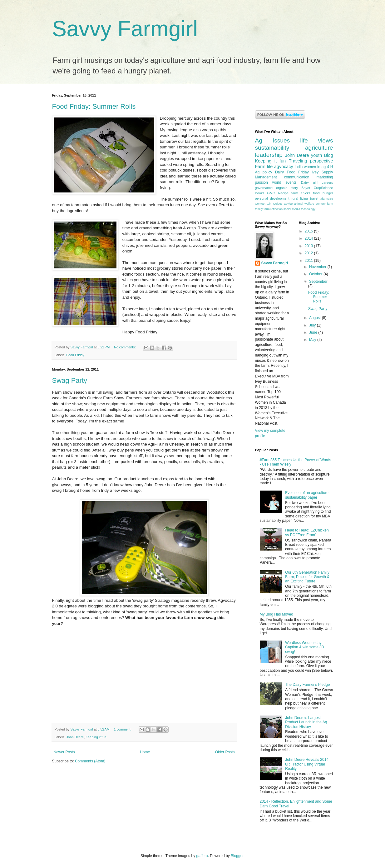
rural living (300, 198)
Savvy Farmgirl (125, 29)
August (316, 318)
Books (260, 193)
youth (316, 155)
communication (297, 177)
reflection (276, 209)
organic (281, 188)
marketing (325, 177)
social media (292, 209)
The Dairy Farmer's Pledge (307, 685)
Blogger (237, 856)
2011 (309, 261)
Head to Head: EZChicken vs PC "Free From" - (307, 532)
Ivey (315, 172)
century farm (324, 204)
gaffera (202, 856)
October (316, 274)
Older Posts (225, 752)
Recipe (283, 193)
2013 (309, 246)
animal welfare (304, 204)
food (316, 193)
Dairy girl (309, 182)
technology (308, 209)
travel (314, 198)
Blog (329, 155)
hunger (328, 193)
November (318, 267)
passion (262, 182)
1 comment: (123, 729)
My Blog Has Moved (276, 614)
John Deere (75, 737)
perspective (322, 161)
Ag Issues (273, 140)
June (314, 332)
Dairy (279, 172)
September (318, 282)
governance (264, 188)
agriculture (319, 148)
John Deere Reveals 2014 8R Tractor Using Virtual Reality (307, 764)
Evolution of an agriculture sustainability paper (307, 495)
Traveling (298, 161)
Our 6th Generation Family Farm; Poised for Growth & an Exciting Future (307, 577)
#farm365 (327, 199)
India (299, 167)
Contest (260, 204)
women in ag (315, 167)
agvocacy (284, 167)
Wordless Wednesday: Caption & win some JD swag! (305, 647)
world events (284, 182)
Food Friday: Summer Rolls (94, 106)
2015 (309, 231)
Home (145, 752)
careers (328, 182)
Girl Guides (274, 204)
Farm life (264, 167)
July (313, 325)
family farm (262, 209)
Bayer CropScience (317, 188)
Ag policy (264, 172)
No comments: (125, 347)
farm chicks (301, 193)
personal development (272, 198)
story (294, 188)
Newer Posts (64, 752)
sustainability (272, 148)
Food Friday (75, 355)
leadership (269, 155)
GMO (271, 193)
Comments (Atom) (90, 761)
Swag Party (70, 380)
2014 (309, 238)
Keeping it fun (96, 737)
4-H (330, 167)
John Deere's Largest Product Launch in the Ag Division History (306, 722)
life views (316, 140)
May (313, 340)
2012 (309, 253)
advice (288, 204)
